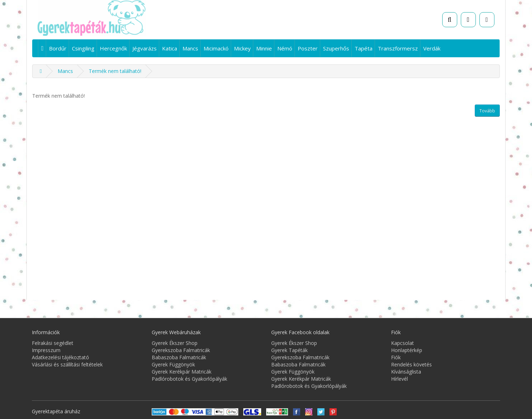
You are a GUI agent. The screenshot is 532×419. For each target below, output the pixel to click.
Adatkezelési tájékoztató (60, 357)
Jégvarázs (145, 48)
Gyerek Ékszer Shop (175, 343)
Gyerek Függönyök (173, 364)
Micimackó (216, 48)
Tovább (487, 111)
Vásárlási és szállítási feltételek (67, 364)
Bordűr (58, 48)
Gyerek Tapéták (289, 350)
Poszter (308, 48)
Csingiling (83, 48)
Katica (170, 48)
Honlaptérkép (407, 350)
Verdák (432, 48)
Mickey (242, 48)
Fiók (396, 357)
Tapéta (363, 48)
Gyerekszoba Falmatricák (181, 350)
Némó (285, 48)
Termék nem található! (115, 71)
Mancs (190, 48)
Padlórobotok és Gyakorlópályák (189, 379)
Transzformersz (398, 48)
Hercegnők (113, 48)
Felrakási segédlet (53, 343)
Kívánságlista (406, 372)
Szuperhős (336, 48)
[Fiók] (487, 20)
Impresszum (46, 350)
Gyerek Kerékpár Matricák (182, 372)
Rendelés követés (411, 364)
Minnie (264, 48)
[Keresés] (450, 20)
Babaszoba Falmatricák (179, 357)
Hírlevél (399, 379)
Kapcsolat (402, 343)
